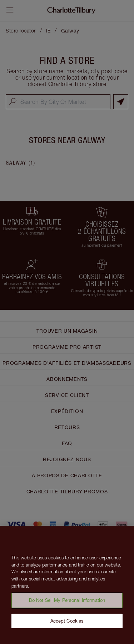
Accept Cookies (67, 623)
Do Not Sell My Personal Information (67, 603)
